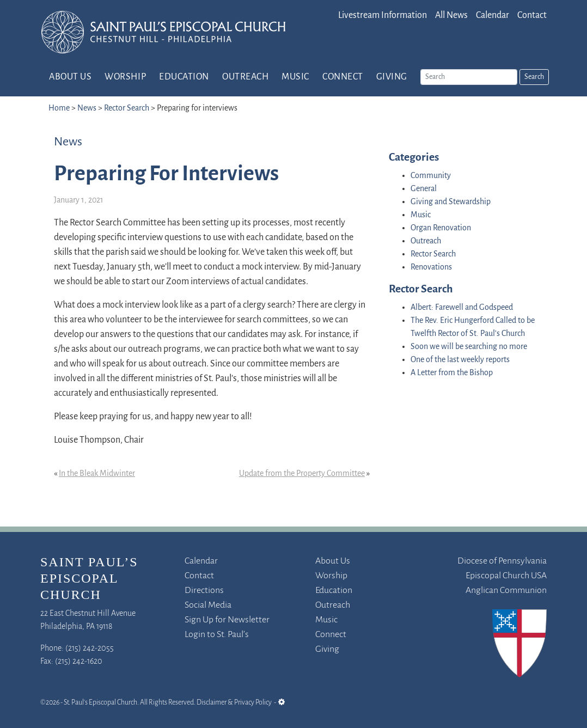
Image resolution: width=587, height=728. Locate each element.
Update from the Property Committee (302, 474)
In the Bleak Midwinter (97, 474)
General (424, 189)
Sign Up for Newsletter (227, 620)
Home (59, 108)
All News (451, 16)
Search (534, 77)
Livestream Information (383, 16)
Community (431, 176)
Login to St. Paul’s (217, 635)
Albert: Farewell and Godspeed (462, 308)
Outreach (245, 77)
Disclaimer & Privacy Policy (234, 703)
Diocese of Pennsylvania (502, 561)
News (87, 108)
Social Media (208, 605)
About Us (70, 77)
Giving (392, 77)
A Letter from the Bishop (452, 373)
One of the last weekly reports (460, 360)
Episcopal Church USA (506, 576)
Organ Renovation (441, 228)
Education (184, 77)
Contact (532, 16)
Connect (343, 77)
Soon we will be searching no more (469, 347)
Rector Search (127, 108)
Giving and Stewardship (451, 202)
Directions (204, 591)
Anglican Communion (506, 591)
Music (295, 77)
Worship (125, 77)
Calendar (493, 16)
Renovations (431, 267)
